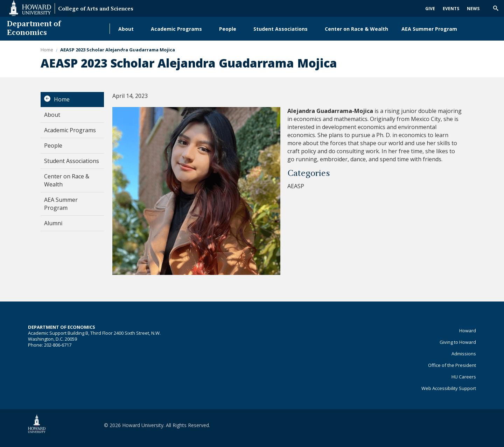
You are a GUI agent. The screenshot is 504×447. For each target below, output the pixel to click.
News (473, 9)
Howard (468, 331)
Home (62, 99)
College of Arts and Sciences (96, 9)
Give (430, 9)
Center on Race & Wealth (356, 29)
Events (451, 9)
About (126, 29)
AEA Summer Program (429, 29)
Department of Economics (34, 29)
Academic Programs (176, 29)
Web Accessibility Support (449, 388)
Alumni (127, 53)
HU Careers (464, 377)
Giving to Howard (458, 342)
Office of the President (452, 365)
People (228, 29)
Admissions (464, 354)
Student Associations (281, 29)
